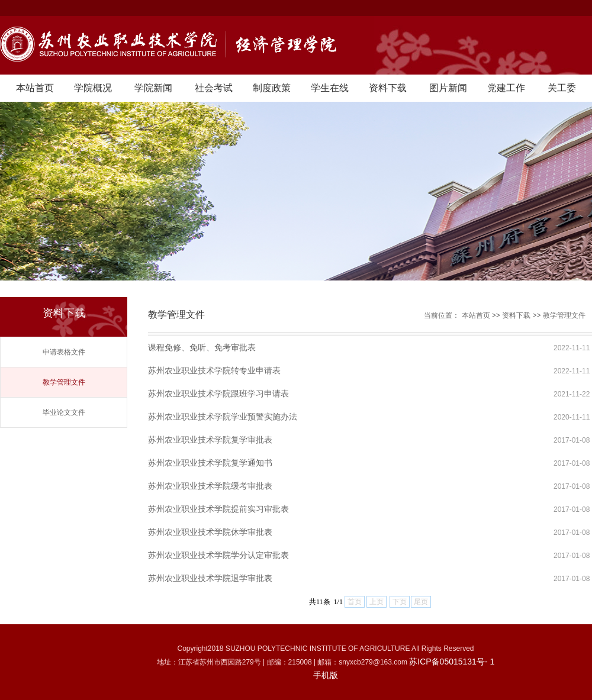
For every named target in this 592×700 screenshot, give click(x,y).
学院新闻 (153, 88)
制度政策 (272, 88)
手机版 (326, 675)
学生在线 (330, 88)
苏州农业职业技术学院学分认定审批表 (218, 555)
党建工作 (506, 88)
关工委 (562, 88)
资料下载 (388, 88)
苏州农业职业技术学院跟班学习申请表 (218, 393)
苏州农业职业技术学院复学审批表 (210, 440)
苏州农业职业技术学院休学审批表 (210, 532)
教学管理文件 (64, 382)
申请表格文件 (64, 352)
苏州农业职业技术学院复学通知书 (210, 463)
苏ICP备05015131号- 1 (452, 662)
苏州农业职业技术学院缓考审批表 (210, 486)
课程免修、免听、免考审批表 (202, 347)
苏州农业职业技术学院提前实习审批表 (218, 509)
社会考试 (214, 88)
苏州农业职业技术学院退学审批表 (210, 578)
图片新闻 (448, 88)
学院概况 (93, 88)
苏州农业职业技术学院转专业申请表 (214, 370)
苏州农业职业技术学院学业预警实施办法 (223, 417)
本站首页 (35, 88)
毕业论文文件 (64, 412)
